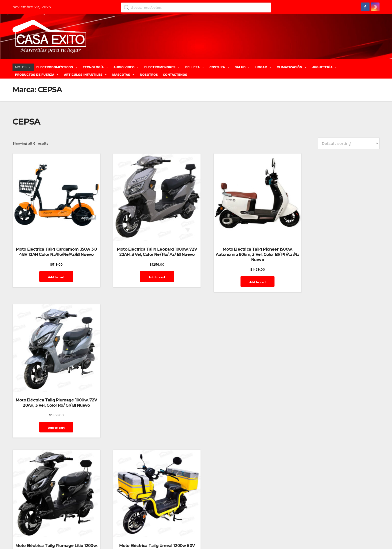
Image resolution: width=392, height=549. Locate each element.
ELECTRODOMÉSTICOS (57, 67)
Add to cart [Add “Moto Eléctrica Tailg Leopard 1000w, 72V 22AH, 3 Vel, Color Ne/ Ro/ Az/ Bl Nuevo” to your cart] (148, 270)
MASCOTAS (124, 75)
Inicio (352, 526)
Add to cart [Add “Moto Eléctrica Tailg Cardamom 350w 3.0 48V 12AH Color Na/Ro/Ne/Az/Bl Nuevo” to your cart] (53, 275)
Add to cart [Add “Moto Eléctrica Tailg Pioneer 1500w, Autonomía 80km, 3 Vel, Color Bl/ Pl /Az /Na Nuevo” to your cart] (243, 275)
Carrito (256, 526)
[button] (378, 69)
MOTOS (23, 67)
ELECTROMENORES (162, 67)
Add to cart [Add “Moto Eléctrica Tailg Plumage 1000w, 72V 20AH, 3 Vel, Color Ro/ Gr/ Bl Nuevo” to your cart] (337, 270)
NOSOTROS (149, 75)
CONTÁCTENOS (175, 75)
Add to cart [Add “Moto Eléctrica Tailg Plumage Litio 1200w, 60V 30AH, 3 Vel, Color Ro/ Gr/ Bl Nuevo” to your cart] (53, 419)
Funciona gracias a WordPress (37, 526)
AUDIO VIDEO (126, 67)
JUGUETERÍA (325, 67)
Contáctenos (275, 526)
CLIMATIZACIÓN (292, 67)
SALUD (242, 67)
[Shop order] (349, 143)
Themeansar (101, 526)
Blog (232, 526)
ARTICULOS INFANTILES (86, 75)
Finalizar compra (302, 526)
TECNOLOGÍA (96, 67)
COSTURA (220, 67)
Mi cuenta (368, 526)
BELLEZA (195, 67)
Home (221, 526)
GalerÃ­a (325, 526)
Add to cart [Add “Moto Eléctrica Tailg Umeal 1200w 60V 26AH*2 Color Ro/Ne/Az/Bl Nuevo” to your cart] (148, 414)
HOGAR (263, 67)
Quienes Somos (363, 537)
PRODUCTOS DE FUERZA (37, 75)
